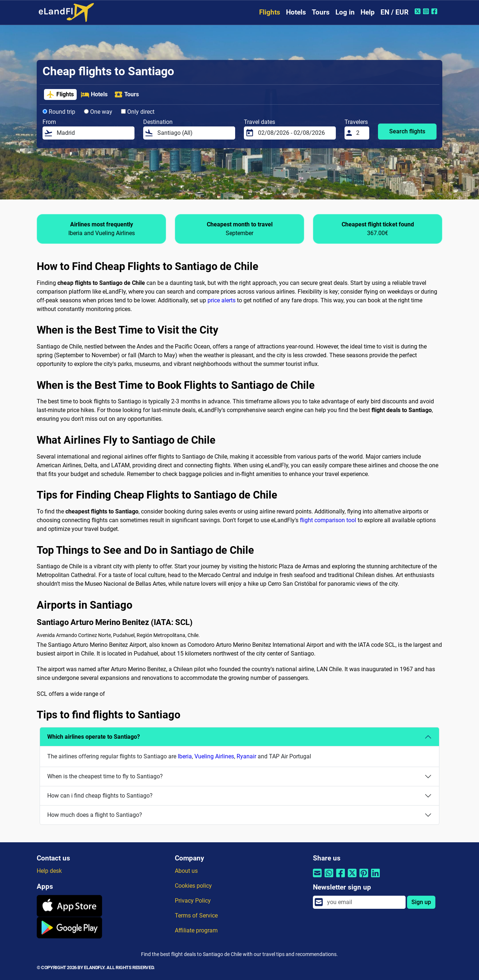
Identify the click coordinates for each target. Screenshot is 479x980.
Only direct (138, 112)
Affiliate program (196, 930)
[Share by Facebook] (341, 878)
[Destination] (194, 133)
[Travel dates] (295, 133)
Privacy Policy (193, 901)
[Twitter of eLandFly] (418, 11)
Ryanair (246, 756)
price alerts (222, 300)
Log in (345, 12)
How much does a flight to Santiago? (95, 815)
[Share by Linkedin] (375, 878)
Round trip (59, 112)
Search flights (407, 131)
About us (186, 871)
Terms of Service (196, 916)
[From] (93, 133)
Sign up (421, 902)
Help (368, 12)
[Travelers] (361, 133)
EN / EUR (395, 12)
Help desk (49, 871)
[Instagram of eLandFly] (427, 11)
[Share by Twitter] (352, 878)
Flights (270, 12)
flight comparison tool (328, 520)
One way (98, 112)
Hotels (296, 12)
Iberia (185, 756)
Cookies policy (193, 886)
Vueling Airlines (214, 756)
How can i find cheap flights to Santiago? (100, 796)
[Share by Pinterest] (364, 878)
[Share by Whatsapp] (329, 878)
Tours (321, 12)
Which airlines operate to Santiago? (94, 737)
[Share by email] (317, 878)
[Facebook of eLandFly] (435, 11)
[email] (364, 902)
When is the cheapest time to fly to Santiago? (105, 776)
